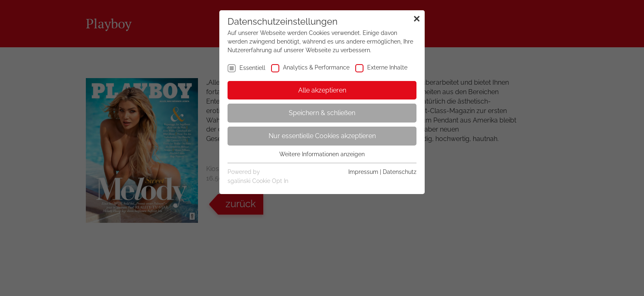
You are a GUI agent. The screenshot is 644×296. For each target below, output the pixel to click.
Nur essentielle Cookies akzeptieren (322, 136)
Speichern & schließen (322, 113)
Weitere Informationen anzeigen (322, 154)
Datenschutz (400, 172)
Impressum (363, 172)
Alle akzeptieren (322, 90)
